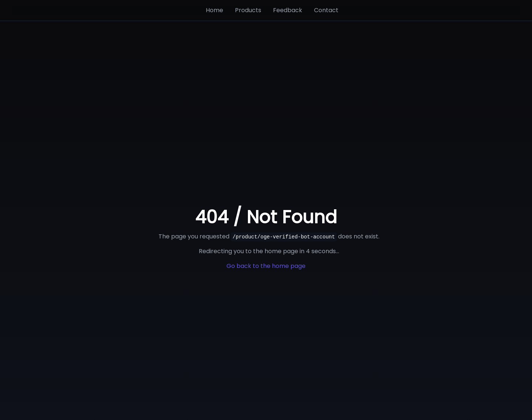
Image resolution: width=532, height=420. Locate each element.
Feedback (288, 10)
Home (214, 10)
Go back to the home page (266, 266)
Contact (326, 10)
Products (248, 10)
